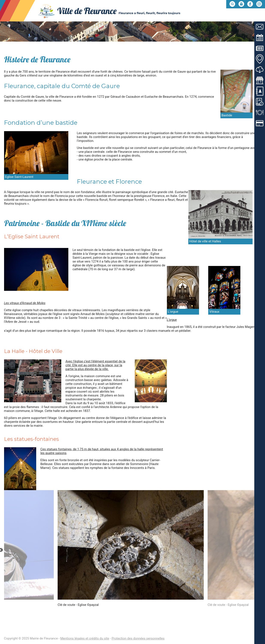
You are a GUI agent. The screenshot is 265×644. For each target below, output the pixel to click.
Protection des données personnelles (138, 638)
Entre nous (250, 16)
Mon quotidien (185, 16)
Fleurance (154, 16)
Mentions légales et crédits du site (85, 638)
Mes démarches (219, 16)
